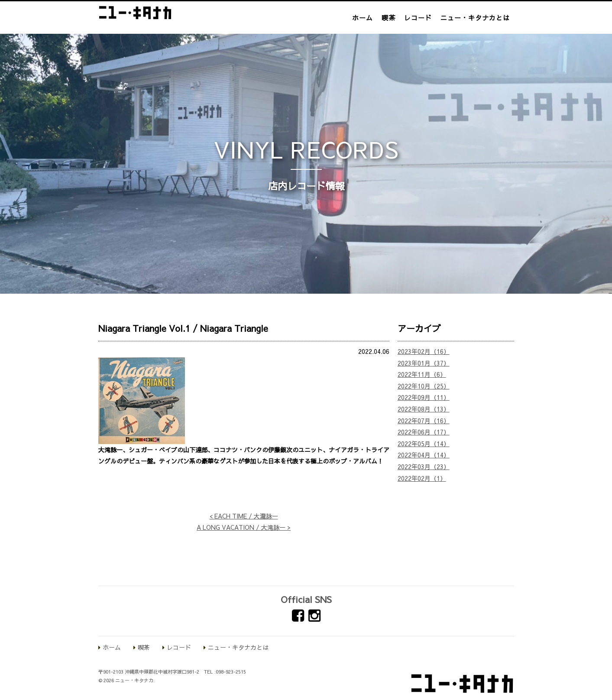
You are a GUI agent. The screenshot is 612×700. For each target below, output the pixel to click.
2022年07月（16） (424, 421)
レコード (418, 18)
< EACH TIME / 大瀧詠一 (244, 516)
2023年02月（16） (424, 351)
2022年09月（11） (424, 397)
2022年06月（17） (424, 432)
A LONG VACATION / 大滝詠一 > (244, 527)
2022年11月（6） (422, 374)
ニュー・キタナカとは (475, 18)
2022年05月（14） (424, 444)
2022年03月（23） (424, 467)
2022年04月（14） (424, 455)
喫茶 (389, 18)
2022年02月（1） (422, 478)
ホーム (363, 18)
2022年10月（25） (424, 386)
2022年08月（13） (424, 409)
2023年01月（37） (424, 363)
